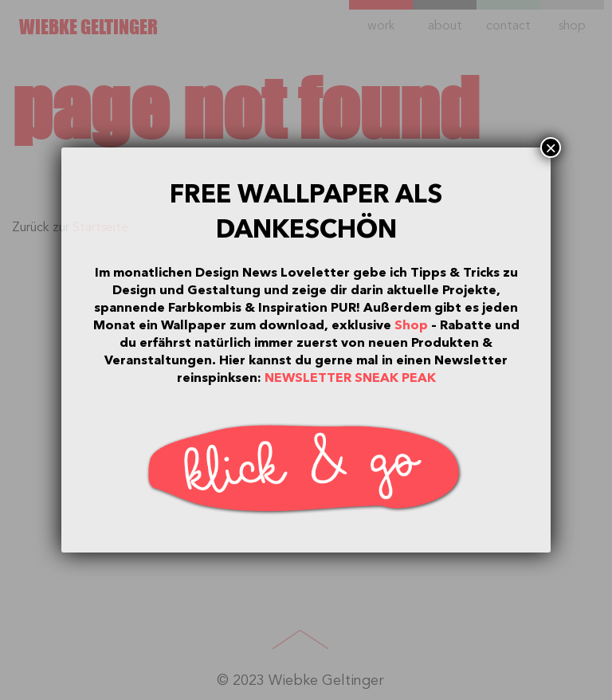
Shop (411, 325)
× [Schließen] (551, 147)
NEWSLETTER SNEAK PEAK (350, 378)
